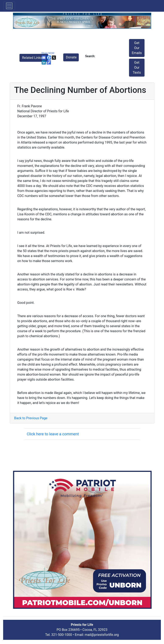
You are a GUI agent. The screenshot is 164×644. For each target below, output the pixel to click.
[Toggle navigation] (9, 6)
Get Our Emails (137, 48)
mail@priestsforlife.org (102, 635)
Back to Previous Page (31, 418)
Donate (71, 57)
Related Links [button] (33, 58)
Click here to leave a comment (53, 434)
